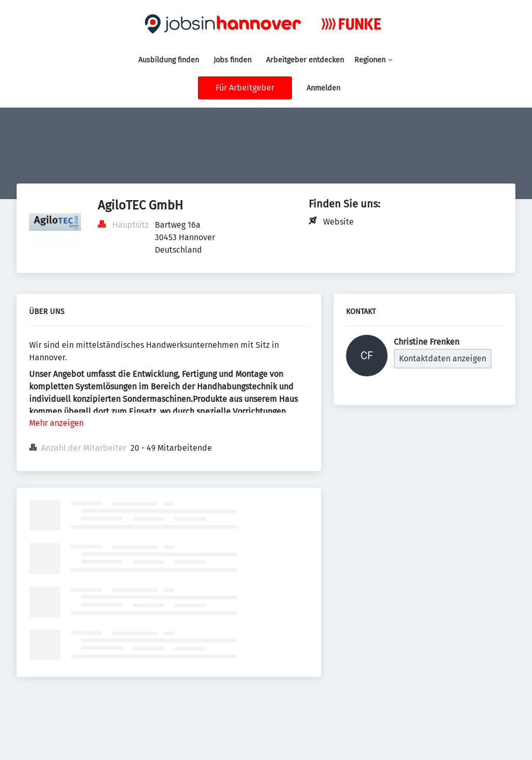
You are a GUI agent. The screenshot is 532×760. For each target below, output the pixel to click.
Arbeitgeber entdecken (305, 60)
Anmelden (323, 88)
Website (338, 222)
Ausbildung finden (169, 60)
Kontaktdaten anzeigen (443, 358)
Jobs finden (232, 60)
